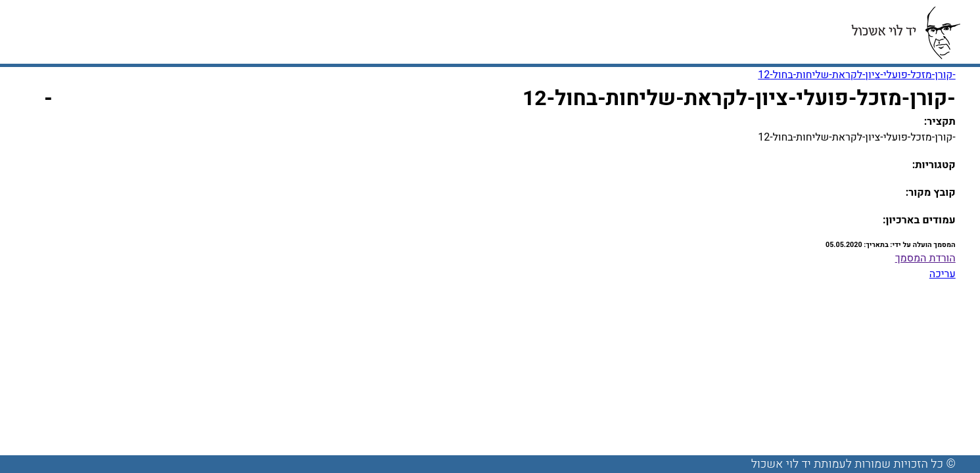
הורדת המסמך (925, 258)
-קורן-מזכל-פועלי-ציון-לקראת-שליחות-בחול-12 (857, 75)
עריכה (943, 274)
